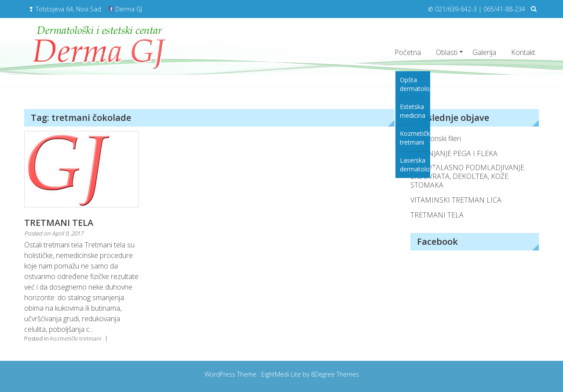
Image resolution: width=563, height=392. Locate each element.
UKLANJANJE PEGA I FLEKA (454, 153)
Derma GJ (125, 9)
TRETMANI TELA (59, 223)
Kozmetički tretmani (76, 338)
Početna (408, 52)
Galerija (484, 52)
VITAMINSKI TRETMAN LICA (456, 200)
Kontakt (523, 52)
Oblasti (447, 52)
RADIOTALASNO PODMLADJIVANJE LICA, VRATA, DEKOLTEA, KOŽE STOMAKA (467, 176)
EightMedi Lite (282, 374)
